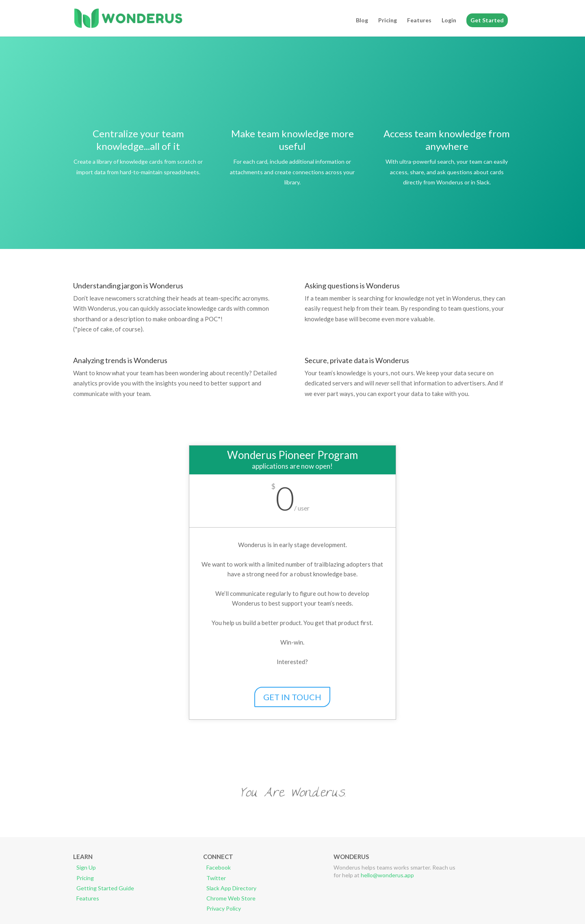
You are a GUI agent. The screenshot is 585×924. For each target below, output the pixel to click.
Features (419, 21)
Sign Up (86, 867)
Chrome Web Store (231, 898)
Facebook (219, 867)
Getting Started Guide (105, 888)
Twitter (216, 878)
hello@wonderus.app (387, 875)
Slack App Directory (231, 888)
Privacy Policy (224, 908)
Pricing (388, 21)
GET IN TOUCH (292, 697)
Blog (362, 21)
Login (449, 21)
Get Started (487, 20)
